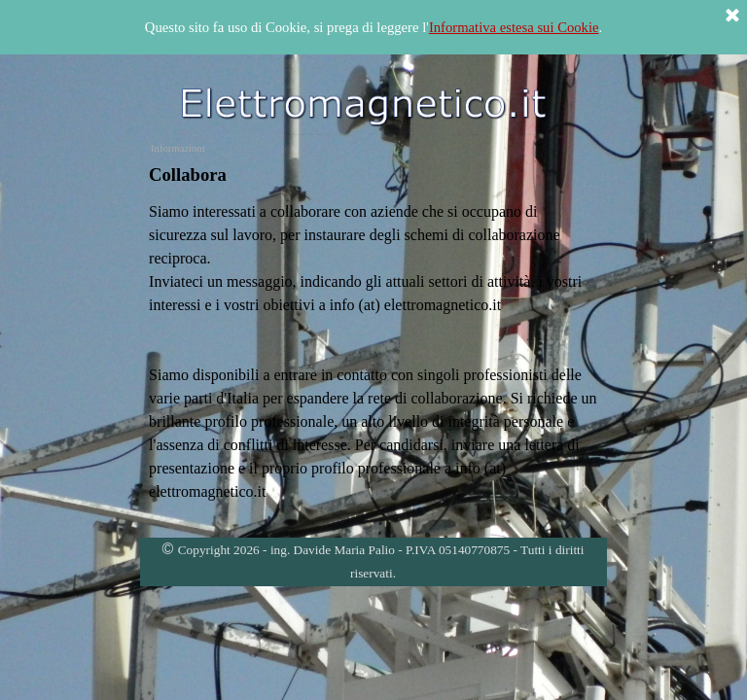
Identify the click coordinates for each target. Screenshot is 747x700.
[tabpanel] (373, 175)
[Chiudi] (732, 17)
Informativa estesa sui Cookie (514, 27)
